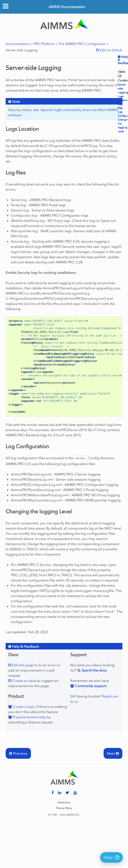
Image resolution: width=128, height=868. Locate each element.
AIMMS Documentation (67, 7)
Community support (90, 686)
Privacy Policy (64, 808)
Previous (18, 753)
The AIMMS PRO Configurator (82, 44)
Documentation (18, 44)
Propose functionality (29, 717)
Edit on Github (111, 50)
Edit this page (22, 665)
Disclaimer (64, 802)
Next (113, 753)
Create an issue (24, 681)
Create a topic (24, 707)
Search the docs (94, 670)
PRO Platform (44, 44)
